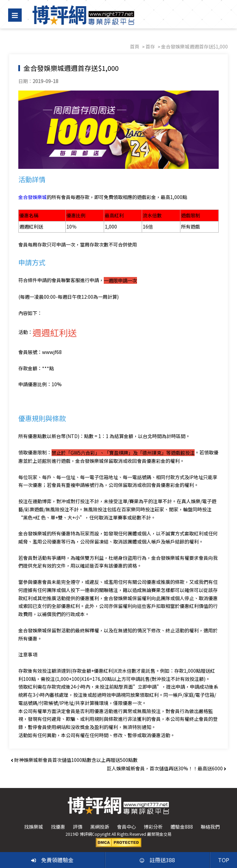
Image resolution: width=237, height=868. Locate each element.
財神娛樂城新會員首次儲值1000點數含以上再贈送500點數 (74, 760)
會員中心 (126, 827)
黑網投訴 (100, 827)
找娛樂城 (34, 827)
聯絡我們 (210, 827)
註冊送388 (157, 860)
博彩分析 (153, 827)
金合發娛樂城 (34, 197)
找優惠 (58, 827)
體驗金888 (182, 827)
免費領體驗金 (52, 860)
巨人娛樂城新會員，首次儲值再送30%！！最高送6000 (166, 769)
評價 (78, 827)
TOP (224, 860)
